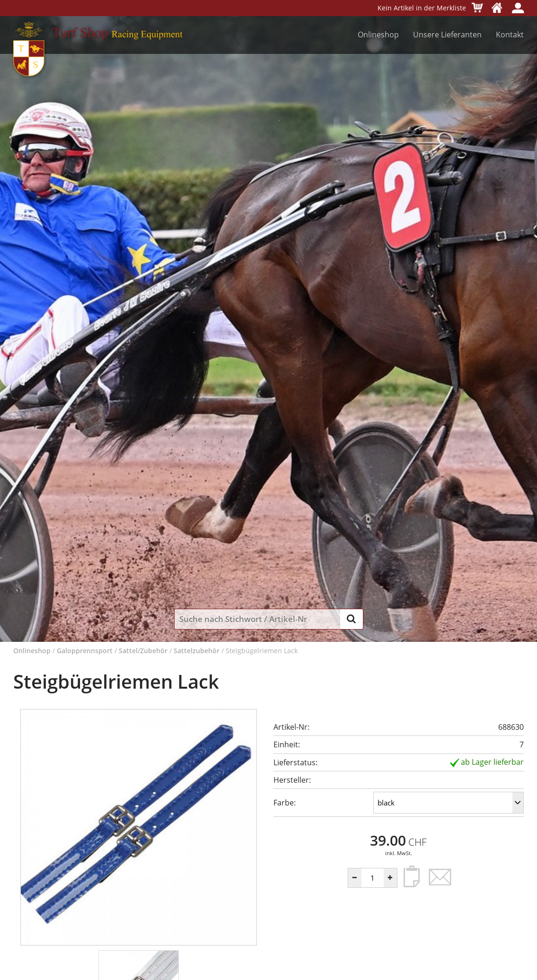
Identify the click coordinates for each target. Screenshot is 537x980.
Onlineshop (378, 35)
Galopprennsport (85, 651)
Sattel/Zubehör (143, 651)
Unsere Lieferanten (447, 35)
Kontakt (510, 35)
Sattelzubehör (197, 651)
